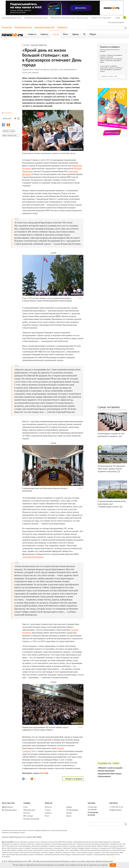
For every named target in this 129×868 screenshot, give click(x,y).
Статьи (26, 45)
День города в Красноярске (11, 135)
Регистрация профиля (116, 22)
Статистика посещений (92, 808)
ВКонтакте (7, 807)
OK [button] (113, 865)
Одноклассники (9, 810)
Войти (118, 18)
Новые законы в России (23, 27)
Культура (34, 45)
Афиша (69, 807)
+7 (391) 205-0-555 (116, 807)
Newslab (44, 773)
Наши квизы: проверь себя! (45, 27)
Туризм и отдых (9, 131)
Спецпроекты (62, 27)
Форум (69, 813)
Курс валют (107, 18)
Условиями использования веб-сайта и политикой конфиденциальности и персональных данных (111, 58)
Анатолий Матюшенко (33, 557)
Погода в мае (7, 27)
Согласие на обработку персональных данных (109, 67)
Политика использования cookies (13, 832)
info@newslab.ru (115, 810)
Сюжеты (48, 813)
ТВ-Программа (72, 810)
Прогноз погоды (82, 18)
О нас (25, 807)
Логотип (27, 813)
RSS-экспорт (28, 816)
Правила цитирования (104, 861)
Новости (48, 807)
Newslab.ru (8, 113)
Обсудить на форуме (74, 779)
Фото (47, 816)
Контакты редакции (31, 819)
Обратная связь (29, 810)
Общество (43, 45)
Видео (69, 816)
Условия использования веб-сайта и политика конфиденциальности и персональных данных (34, 830)
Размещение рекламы (93, 814)
